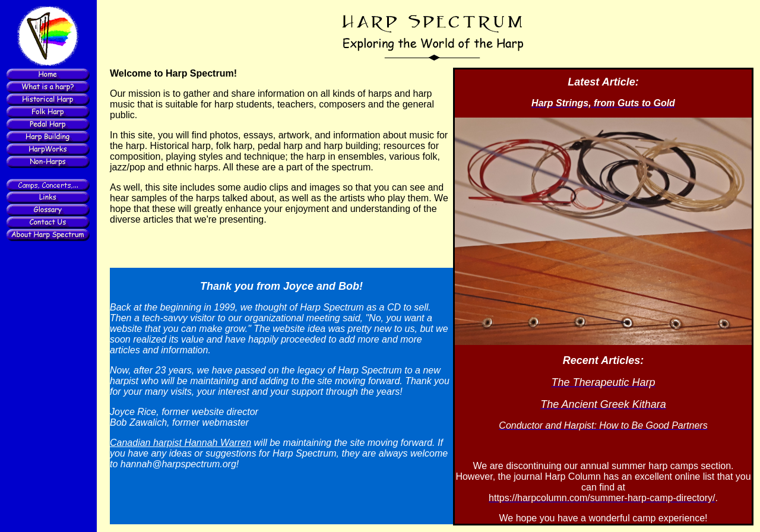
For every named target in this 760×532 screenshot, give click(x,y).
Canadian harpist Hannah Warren (180, 443)
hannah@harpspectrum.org (178, 464)
